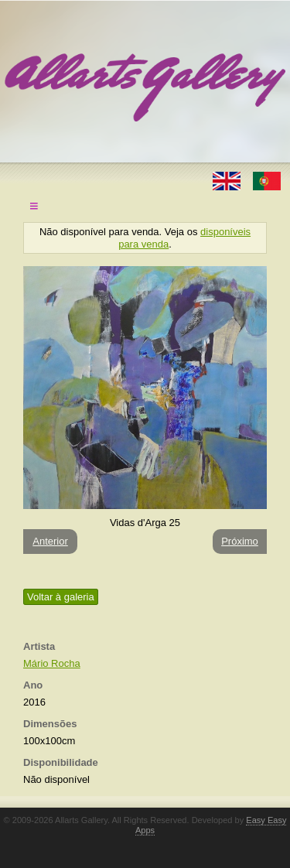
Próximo (240, 541)
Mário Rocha (52, 663)
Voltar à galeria (61, 597)
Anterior (50, 541)
